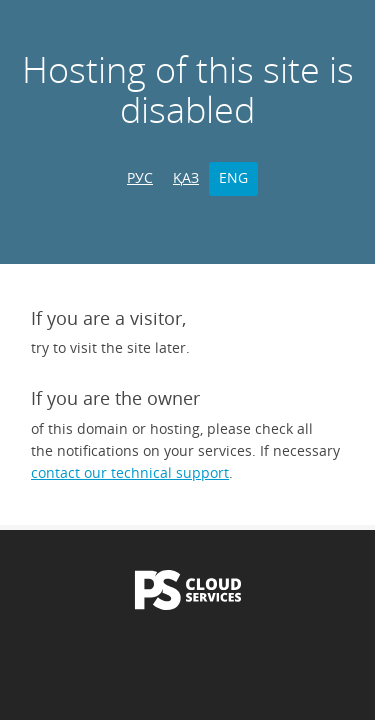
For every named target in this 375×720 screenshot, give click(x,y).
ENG (233, 177)
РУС (140, 177)
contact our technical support (130, 472)
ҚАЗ (186, 177)
